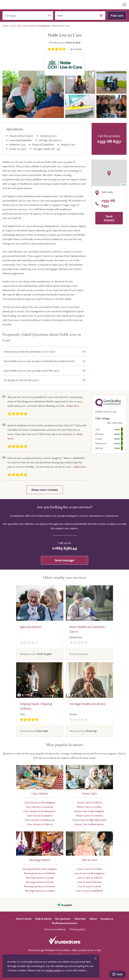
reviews (76, 49)
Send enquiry (109, 218)
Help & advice (43, 919)
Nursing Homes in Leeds (40, 878)
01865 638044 (65, 548)
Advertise (80, 919)
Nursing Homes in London (40, 891)
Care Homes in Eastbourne (40, 820)
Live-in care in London (89, 869)
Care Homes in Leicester (40, 807)
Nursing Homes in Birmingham (40, 869)
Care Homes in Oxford (40, 824)
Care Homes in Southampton (40, 811)
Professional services (64, 923)
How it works (24, 919)
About (93, 919)
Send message (64, 560)
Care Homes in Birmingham (40, 802)
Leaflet (123, 185)
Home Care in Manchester (89, 824)
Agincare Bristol (30, 627)
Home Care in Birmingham (89, 811)
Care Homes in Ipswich (40, 815)
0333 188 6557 (109, 141)
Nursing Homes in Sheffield (40, 873)
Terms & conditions (55, 929)
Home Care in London (89, 807)
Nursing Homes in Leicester (40, 886)
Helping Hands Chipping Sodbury (36, 706)
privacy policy (53, 970)
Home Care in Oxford (89, 802)
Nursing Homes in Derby (40, 882)
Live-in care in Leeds (89, 886)
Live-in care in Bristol (89, 882)
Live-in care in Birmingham (89, 873)
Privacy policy (77, 929)
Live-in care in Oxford (89, 878)
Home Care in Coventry (89, 815)
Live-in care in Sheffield (89, 891)
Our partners (63, 919)
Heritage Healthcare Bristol (88, 704)
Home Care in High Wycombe (89, 820)
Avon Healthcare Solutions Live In (87, 629)
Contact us (107, 919)
